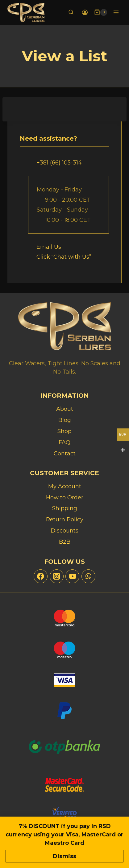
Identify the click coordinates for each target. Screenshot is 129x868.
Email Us (49, 247)
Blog (65, 420)
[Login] (85, 12)
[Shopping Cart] (101, 12)
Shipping (65, 508)
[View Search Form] (71, 12)
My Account (65, 486)
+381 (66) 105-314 (59, 163)
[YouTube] (72, 576)
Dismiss (64, 856)
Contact (65, 454)
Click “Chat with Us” (64, 257)
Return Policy (65, 519)
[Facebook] (41, 576)
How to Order (65, 498)
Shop (64, 431)
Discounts (64, 531)
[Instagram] (57, 576)
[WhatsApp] (88, 576)
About (65, 409)
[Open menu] (116, 12)
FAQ (64, 442)
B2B (65, 542)
